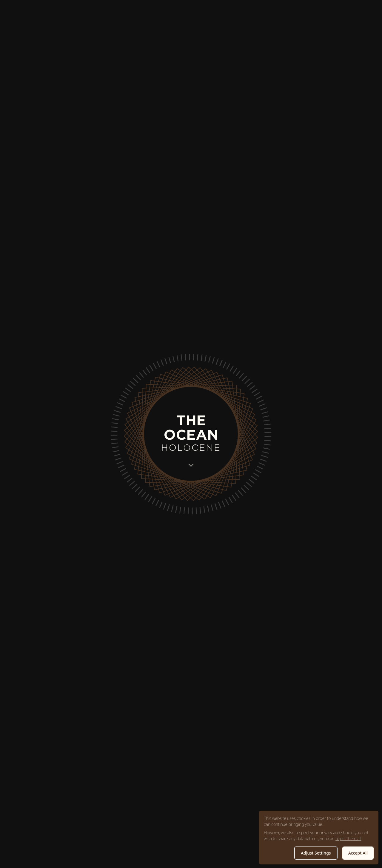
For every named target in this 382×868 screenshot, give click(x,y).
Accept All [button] (358, 853)
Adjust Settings (316, 853)
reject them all (348, 839)
